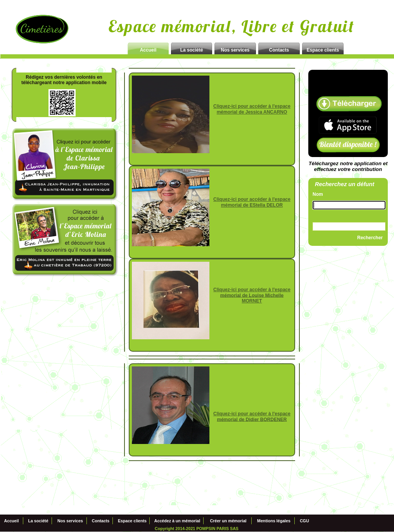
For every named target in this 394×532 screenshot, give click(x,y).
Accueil (12, 521)
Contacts (101, 521)
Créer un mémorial (228, 521)
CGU (304, 521)
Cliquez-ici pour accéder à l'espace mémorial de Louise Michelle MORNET (252, 295)
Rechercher (370, 238)
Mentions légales (274, 521)
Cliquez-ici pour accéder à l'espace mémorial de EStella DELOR (252, 202)
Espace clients (132, 521)
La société (38, 521)
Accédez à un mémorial (177, 521)
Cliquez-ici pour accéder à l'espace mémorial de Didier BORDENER (252, 417)
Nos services (70, 521)
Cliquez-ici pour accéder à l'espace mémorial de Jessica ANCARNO (252, 109)
